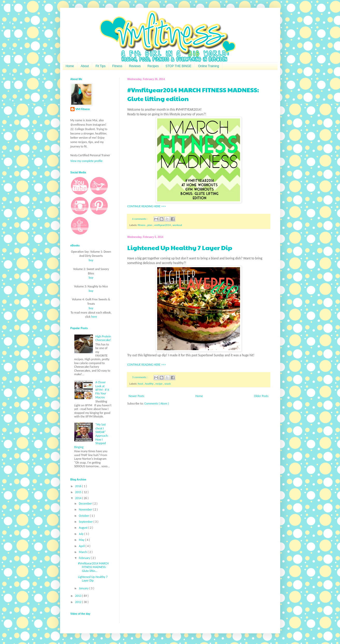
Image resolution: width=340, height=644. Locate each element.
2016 (79, 486)
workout (178, 225)
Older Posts (261, 396)
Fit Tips (101, 66)
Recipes (153, 66)
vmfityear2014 (163, 225)
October (84, 516)
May (82, 540)
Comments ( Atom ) (157, 404)
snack (168, 384)
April (82, 546)
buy (91, 260)
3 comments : (140, 377)
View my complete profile (86, 161)
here (94, 317)
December (86, 504)
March (83, 552)
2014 (79, 498)
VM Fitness (83, 109)
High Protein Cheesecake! (103, 338)
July (81, 534)
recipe (159, 384)
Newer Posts (137, 396)
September (86, 522)
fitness (142, 225)
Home (70, 66)
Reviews (135, 66)
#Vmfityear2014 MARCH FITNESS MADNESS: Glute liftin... (93, 567)
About (85, 66)
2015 (79, 492)
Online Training (209, 66)
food (141, 384)
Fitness (117, 66)
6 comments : (140, 219)
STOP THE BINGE (178, 66)
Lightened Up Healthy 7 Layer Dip (180, 247)
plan (150, 225)
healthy (150, 384)
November (86, 509)
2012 (79, 602)
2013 (79, 596)
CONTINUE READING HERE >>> (147, 206)
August (84, 528)
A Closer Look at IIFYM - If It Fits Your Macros (102, 390)
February (85, 558)
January (84, 588)
